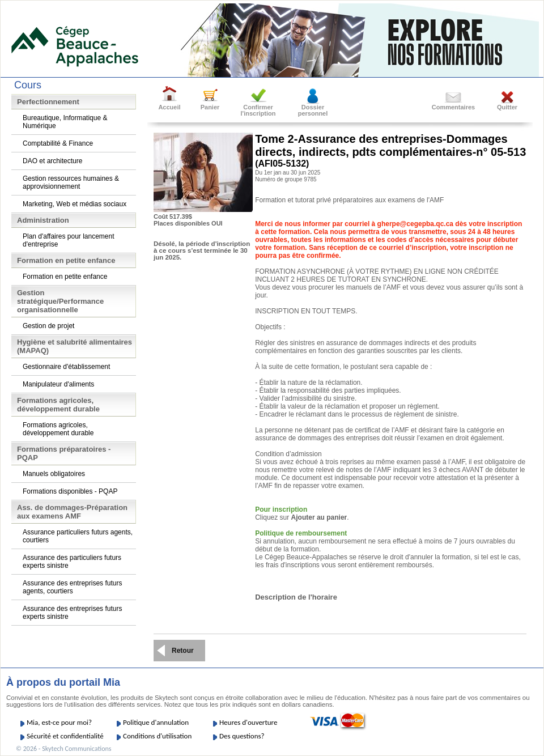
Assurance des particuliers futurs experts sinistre (72, 562)
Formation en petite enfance (65, 277)
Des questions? (242, 736)
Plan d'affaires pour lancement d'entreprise (69, 240)
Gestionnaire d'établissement (66, 367)
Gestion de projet (48, 326)
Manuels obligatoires (54, 474)
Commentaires (453, 107)
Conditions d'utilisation (157, 736)
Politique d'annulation (156, 722)
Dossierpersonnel (313, 110)
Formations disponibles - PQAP (70, 491)
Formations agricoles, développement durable (58, 429)
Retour (183, 651)
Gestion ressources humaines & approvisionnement (71, 182)
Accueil (169, 107)
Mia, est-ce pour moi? (59, 722)
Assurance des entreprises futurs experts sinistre (72, 613)
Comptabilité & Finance (58, 143)
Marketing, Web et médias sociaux (75, 204)
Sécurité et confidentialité (65, 736)
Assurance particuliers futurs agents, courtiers (78, 536)
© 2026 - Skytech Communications (63, 749)
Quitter (507, 107)
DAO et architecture (52, 161)
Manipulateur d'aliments (58, 384)
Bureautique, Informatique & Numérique (65, 122)
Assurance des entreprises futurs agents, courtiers (72, 587)
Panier (210, 107)
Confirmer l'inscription (258, 110)
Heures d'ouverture (248, 722)
